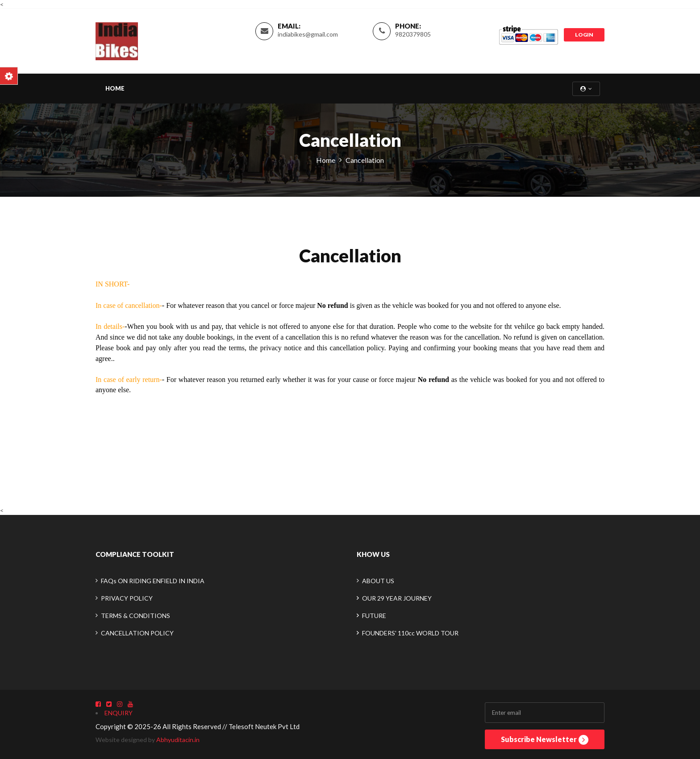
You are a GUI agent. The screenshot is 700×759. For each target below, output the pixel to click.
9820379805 (413, 34)
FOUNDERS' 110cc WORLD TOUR (410, 633)
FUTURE (374, 616)
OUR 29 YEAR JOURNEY (397, 598)
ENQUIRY (119, 713)
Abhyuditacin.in (178, 740)
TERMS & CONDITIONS (135, 616)
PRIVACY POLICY (127, 598)
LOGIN (584, 35)
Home (115, 88)
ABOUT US (378, 581)
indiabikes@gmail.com (308, 34)
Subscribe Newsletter (545, 740)
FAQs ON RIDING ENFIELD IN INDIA (153, 581)
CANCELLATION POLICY (137, 633)
